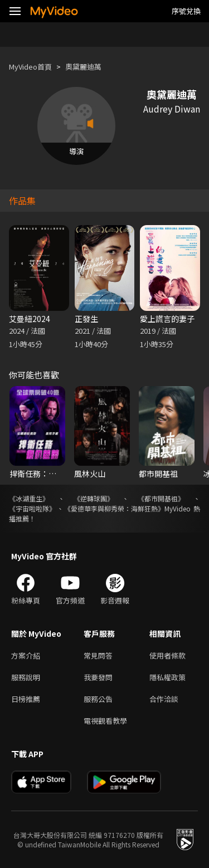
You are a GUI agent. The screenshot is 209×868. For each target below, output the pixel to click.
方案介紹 (26, 655)
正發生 (86, 319)
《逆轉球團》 (94, 498)
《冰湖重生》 (29, 498)
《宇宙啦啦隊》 (32, 508)
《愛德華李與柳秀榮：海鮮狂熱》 (114, 508)
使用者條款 (167, 655)
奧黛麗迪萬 (83, 67)
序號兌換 (186, 11)
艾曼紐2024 (30, 319)
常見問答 (98, 655)
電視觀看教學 (105, 721)
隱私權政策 (167, 677)
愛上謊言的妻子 (167, 319)
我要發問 (98, 677)
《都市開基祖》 (161, 498)
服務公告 (98, 699)
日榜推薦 (26, 699)
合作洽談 (164, 699)
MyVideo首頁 (30, 67)
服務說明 (26, 677)
